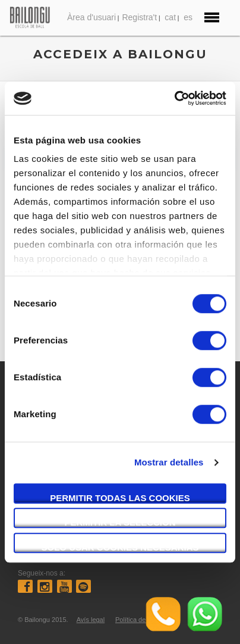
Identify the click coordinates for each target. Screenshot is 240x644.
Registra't (139, 17)
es (188, 17)
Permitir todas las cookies (120, 498)
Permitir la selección (120, 522)
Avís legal (91, 620)
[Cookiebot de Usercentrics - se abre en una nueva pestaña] (174, 98)
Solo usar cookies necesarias (120, 547)
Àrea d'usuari (91, 17)
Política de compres (144, 620)
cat (170, 17)
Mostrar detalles (169, 462)
